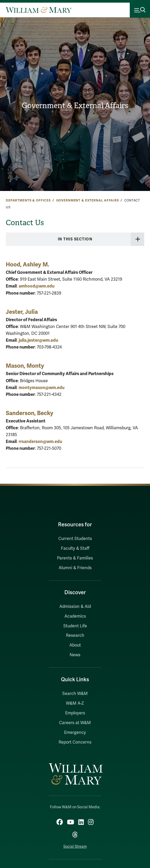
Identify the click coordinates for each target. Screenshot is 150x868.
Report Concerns (75, 742)
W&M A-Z (75, 703)
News (75, 655)
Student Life (75, 626)
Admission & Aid (75, 607)
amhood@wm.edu (37, 286)
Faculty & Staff (75, 548)
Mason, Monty (25, 366)
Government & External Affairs (75, 106)
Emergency (75, 733)
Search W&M (75, 694)
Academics (75, 616)
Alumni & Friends (75, 568)
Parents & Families (75, 558)
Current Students (75, 539)
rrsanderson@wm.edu (40, 441)
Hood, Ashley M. (28, 264)
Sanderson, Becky (30, 413)
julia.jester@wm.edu (38, 340)
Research (75, 635)
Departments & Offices (28, 200)
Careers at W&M (75, 723)
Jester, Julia (22, 312)
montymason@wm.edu (42, 388)
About (75, 645)
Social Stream (75, 847)
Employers (75, 713)
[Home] (39, 10)
